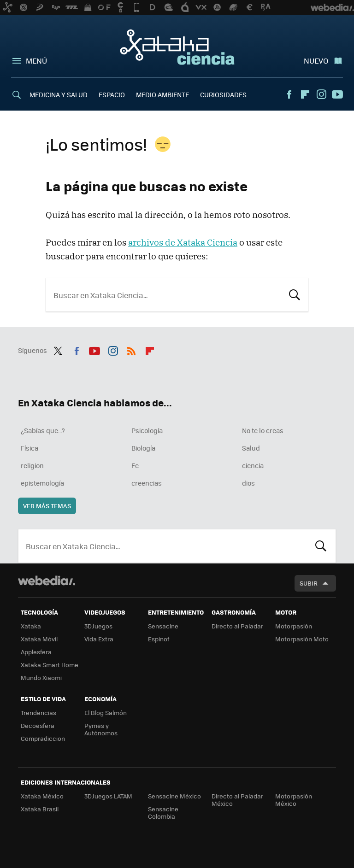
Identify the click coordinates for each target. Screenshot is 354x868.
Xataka (31, 626)
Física (29, 448)
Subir (309, 583)
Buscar (295, 294)
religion (32, 465)
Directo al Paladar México (237, 800)
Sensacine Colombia (163, 812)
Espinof (159, 639)
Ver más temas (47, 506)
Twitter (58, 349)
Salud (251, 448)
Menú (36, 61)
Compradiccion (43, 738)
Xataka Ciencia (177, 47)
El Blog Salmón (106, 713)
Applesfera (36, 652)
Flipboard (305, 94)
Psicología (147, 430)
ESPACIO (112, 94)
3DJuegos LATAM (108, 796)
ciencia (253, 465)
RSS (131, 349)
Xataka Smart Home (50, 665)
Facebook (289, 94)
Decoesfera (38, 725)
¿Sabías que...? (43, 430)
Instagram (321, 94)
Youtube (337, 94)
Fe (135, 465)
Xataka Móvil (39, 639)
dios (248, 483)
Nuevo (316, 61)
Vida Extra (99, 639)
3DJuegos (98, 626)
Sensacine (163, 626)
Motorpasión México (294, 800)
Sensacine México (174, 796)
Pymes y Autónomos (101, 729)
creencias (147, 483)
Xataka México (42, 796)
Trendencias (38, 713)
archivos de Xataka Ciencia (183, 242)
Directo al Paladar (237, 626)
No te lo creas (263, 430)
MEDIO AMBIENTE (162, 94)
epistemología (42, 483)
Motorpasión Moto (302, 639)
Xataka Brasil (40, 809)
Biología (143, 448)
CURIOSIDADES (223, 94)
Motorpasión (294, 626)
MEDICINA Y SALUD (59, 94)
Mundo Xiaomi (41, 677)
